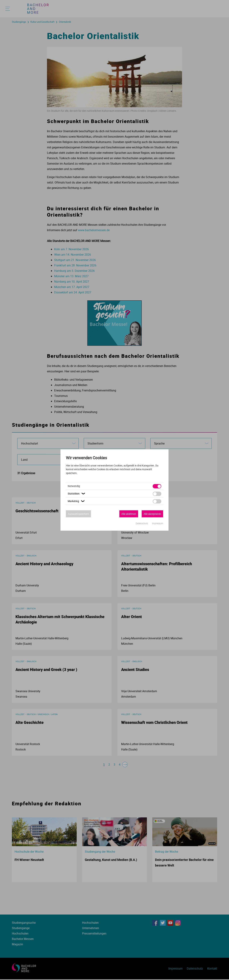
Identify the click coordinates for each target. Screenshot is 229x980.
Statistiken (77, 494)
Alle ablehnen (129, 514)
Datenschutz (142, 523)
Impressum (158, 523)
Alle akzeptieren (152, 514)
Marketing (77, 501)
